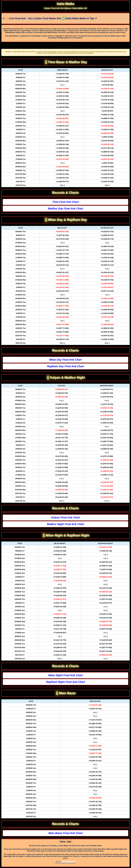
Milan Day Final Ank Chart (66, 360)
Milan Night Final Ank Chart (65, 675)
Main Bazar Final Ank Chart (65, 833)
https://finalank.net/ (68, 861)
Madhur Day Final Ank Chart (65, 209)
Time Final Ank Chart (65, 202)
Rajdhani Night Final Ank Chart (66, 682)
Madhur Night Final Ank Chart (65, 524)
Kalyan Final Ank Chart (65, 517)
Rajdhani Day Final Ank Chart (65, 366)
